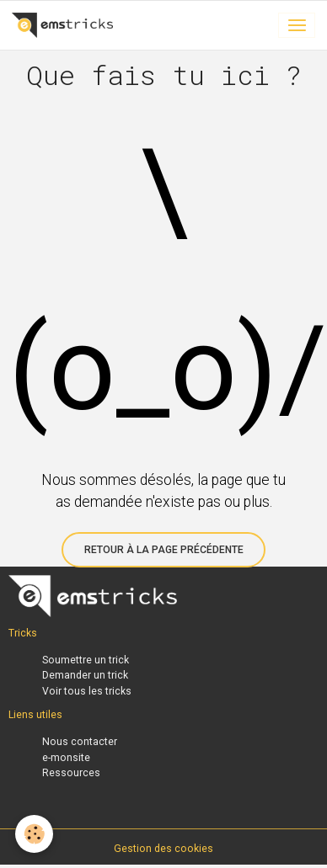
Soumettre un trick (86, 660)
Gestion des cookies (163, 849)
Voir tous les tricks (87, 691)
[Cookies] (34, 834)
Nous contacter (80, 742)
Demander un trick (85, 675)
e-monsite (66, 758)
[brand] (65, 25)
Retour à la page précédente (164, 550)
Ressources (71, 773)
